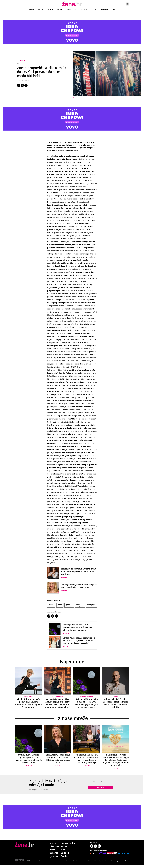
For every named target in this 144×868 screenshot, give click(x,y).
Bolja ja (105, 9)
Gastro (60, 9)
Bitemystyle (91, 605)
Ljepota (84, 9)
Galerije (50, 9)
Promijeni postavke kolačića (120, 864)
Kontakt (68, 864)
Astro (40, 9)
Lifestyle (94, 9)
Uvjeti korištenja (104, 864)
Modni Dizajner (69, 605)
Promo (64, 849)
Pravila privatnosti (78, 864)
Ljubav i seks (72, 9)
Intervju (51, 605)
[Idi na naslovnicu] (72, 6)
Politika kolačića (91, 864)
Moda (32, 9)
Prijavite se (100, 790)
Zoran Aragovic (80, 605)
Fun (113, 9)
